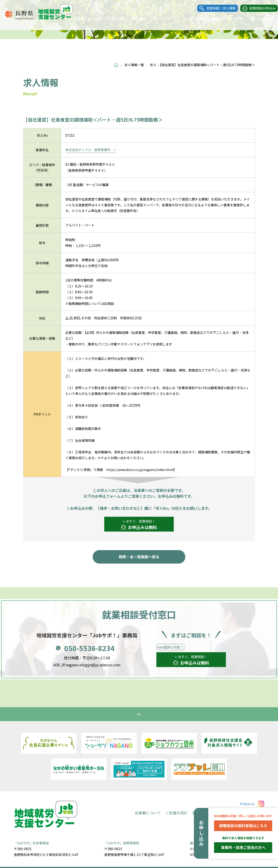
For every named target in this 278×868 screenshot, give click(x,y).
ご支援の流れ (111, 18)
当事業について (81, 18)
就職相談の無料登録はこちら (243, 826)
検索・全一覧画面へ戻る (139, 557)
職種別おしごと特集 (223, 18)
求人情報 (135, 18)
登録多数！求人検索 (217, 8)
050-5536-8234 (89, 648)
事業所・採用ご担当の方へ (243, 847)
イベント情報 (190, 18)
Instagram (258, 19)
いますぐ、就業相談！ (139, 525)
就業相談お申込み (258, 8)
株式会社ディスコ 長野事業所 (91, 150)
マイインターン (161, 18)
